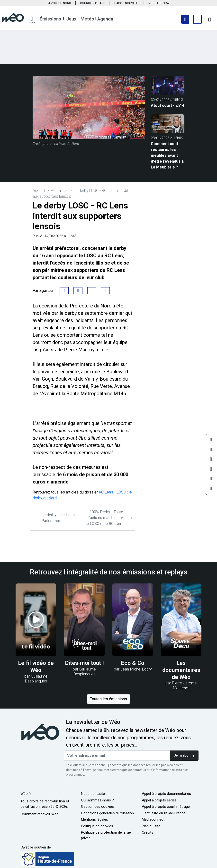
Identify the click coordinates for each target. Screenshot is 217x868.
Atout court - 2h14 (167, 105)
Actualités (59, 191)
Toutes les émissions (108, 699)
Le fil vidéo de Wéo (36, 667)
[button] (32, 20)
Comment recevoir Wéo (40, 814)
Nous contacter (94, 794)
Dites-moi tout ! (84, 663)
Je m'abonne (184, 755)
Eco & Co (133, 663)
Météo (87, 19)
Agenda (105, 19)
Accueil (39, 191)
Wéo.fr (26, 794)
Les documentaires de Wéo (181, 670)
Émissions (50, 19)
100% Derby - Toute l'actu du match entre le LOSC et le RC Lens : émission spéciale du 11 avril (104, 524)
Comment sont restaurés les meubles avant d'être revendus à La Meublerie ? (167, 155)
